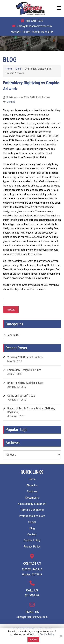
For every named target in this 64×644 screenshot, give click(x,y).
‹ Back (11, 310)
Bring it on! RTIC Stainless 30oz (25, 383)
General (11, 102)
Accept (33, 640)
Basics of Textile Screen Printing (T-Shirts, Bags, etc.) (31, 410)
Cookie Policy (47, 634)
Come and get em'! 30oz (21, 396)
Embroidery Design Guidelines (24, 370)
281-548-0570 (34, 21)
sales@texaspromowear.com (34, 26)
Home (9, 69)
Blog (19, 69)
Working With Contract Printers (25, 357)
